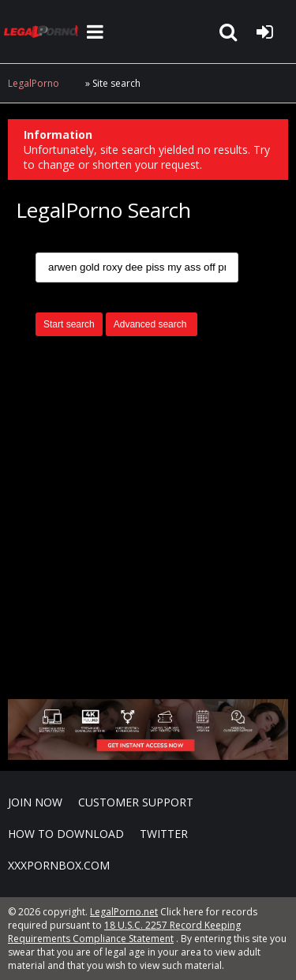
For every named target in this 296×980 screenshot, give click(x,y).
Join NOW (35, 802)
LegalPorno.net (43, 32)
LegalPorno (34, 83)
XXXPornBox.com (59, 865)
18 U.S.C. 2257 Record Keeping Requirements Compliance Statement (124, 932)
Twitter (164, 834)
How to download (66, 834)
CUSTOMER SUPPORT (136, 802)
